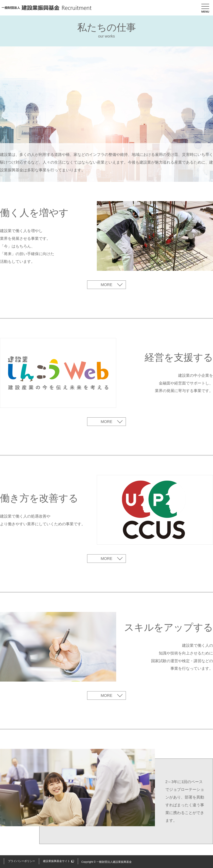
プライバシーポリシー (21, 861)
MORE (106, 285)
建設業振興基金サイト (57, 861)
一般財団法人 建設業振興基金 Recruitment (47, 8)
